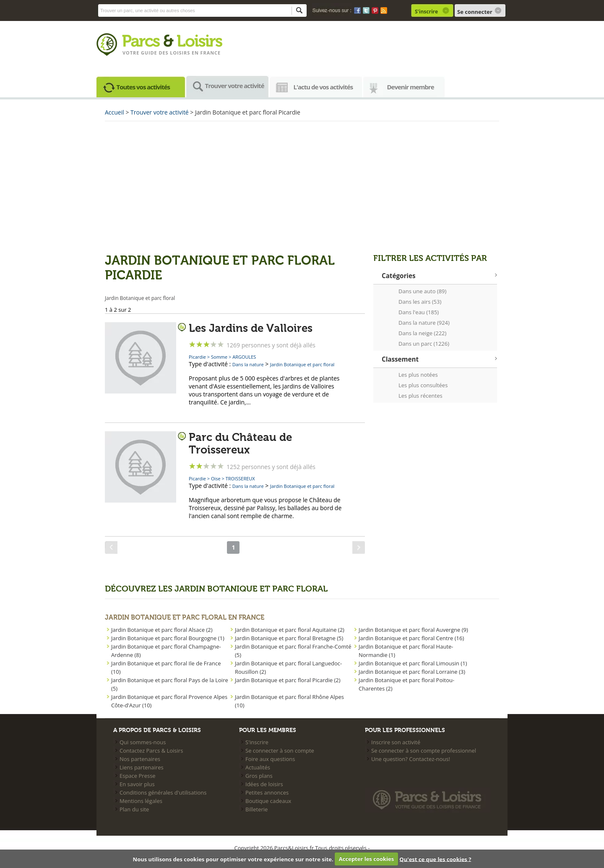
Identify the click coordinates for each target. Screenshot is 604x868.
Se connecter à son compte (280, 751)
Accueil (115, 112)
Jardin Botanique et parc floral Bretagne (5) (289, 638)
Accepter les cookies (366, 859)
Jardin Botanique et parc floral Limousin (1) (413, 663)
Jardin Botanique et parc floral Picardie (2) (288, 680)
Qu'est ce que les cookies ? (435, 859)
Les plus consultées (423, 385)
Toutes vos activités (143, 87)
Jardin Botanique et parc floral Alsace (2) (162, 630)
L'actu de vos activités (323, 87)
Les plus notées (418, 375)
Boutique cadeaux (268, 801)
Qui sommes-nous (143, 742)
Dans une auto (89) (422, 291)
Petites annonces (267, 792)
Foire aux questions (270, 759)
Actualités (258, 767)
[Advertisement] (302, 186)
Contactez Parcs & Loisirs (151, 751)
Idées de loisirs (264, 784)
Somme (219, 357)
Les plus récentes (420, 396)
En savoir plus (137, 784)
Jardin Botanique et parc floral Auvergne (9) (413, 630)
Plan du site (134, 809)
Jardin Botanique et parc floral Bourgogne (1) (168, 638)
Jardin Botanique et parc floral (302, 364)
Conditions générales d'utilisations (163, 792)
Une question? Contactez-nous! (411, 759)
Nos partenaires (140, 759)
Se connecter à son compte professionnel (424, 751)
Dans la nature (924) (424, 323)
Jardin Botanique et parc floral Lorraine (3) (412, 672)
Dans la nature (248, 364)
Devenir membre (411, 87)
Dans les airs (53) (420, 302)
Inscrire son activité (396, 742)
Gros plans (259, 776)
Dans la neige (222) (422, 333)
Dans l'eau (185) (419, 312)
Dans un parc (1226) (424, 344)
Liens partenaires (142, 767)
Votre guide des (146, 53)
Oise (216, 478)
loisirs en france (195, 53)
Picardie (197, 357)
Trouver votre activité (235, 86)
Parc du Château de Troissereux (240, 444)
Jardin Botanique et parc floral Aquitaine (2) (290, 630)
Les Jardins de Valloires (251, 328)
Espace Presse (138, 776)
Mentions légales (141, 801)
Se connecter (475, 12)
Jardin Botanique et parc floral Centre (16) (411, 638)
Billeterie (256, 809)
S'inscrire (426, 12)
